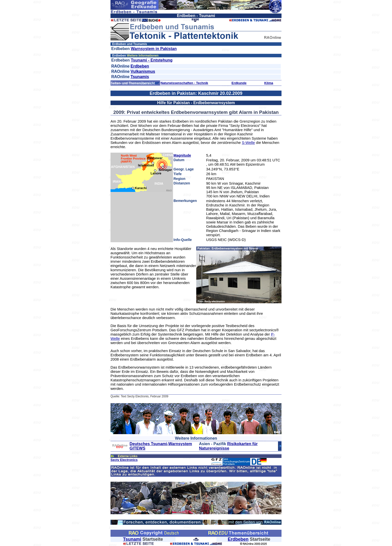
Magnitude (182, 155)
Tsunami (132, 539)
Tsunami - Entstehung (152, 60)
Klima (269, 83)
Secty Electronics (124, 460)
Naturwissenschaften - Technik (184, 83)
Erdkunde (239, 83)
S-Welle (248, 143)
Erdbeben (140, 66)
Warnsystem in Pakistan (154, 49)
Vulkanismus (143, 71)
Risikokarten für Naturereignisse (228, 446)
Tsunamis (140, 77)
